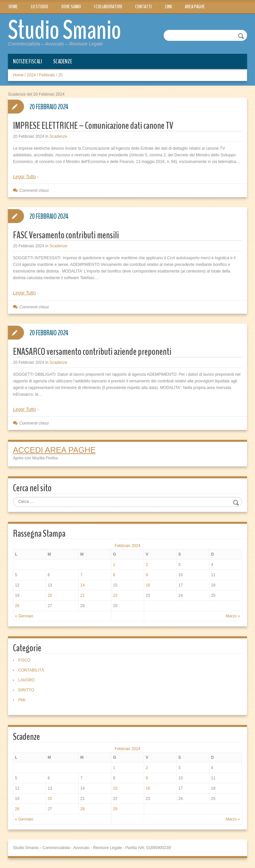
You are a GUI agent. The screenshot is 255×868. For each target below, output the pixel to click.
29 (115, 809)
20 (50, 595)
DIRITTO (26, 690)
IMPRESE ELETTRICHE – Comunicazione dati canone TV (93, 126)
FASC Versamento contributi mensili (66, 235)
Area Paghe (195, 7)
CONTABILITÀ (31, 670)
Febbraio (47, 75)
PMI (22, 700)
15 (115, 788)
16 (148, 585)
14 (83, 585)
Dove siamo (71, 7)
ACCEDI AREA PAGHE (54, 450)
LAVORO (26, 680)
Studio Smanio (65, 31)
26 (17, 606)
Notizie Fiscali (28, 61)
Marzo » (233, 616)
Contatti (143, 7)
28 (83, 809)
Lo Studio (40, 7)
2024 (31, 75)
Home (13, 7)
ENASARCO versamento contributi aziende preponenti (92, 352)
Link (169, 7)
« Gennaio (24, 616)
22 (115, 595)
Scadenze (63, 61)
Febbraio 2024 (127, 546)
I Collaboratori (108, 7)
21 (83, 595)
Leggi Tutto (24, 177)
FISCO (24, 660)
